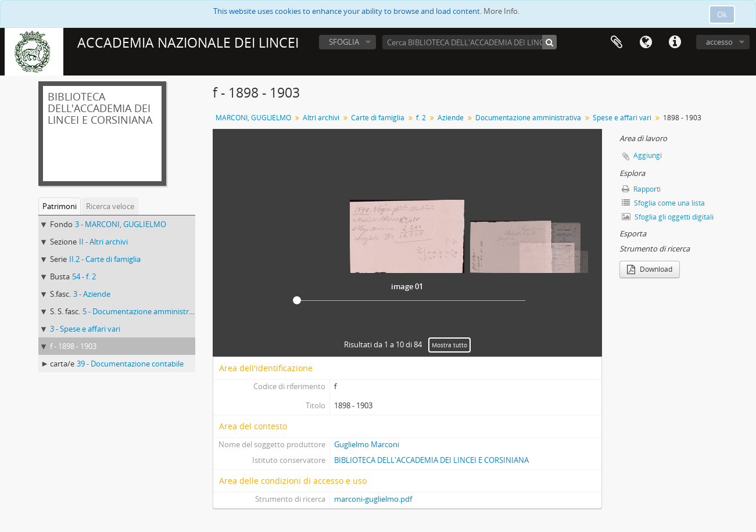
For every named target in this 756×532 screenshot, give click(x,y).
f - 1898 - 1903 (73, 346)
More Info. (501, 11)
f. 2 (421, 118)
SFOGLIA (344, 42)
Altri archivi (321, 118)
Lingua (646, 42)
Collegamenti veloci (675, 42)
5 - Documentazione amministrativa (144, 311)
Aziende (451, 118)
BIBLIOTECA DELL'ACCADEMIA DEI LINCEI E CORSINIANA (431, 460)
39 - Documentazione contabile (130, 364)
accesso (719, 42)
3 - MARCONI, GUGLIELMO (121, 224)
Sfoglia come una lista (663, 203)
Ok (722, 15)
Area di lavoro (617, 42)
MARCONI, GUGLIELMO (253, 118)
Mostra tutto (449, 345)
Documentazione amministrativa (528, 118)
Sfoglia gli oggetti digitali (668, 217)
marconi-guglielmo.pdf (373, 499)
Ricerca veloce (110, 206)
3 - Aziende (92, 294)
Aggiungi (648, 155)
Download (650, 269)
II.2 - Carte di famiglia (105, 259)
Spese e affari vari (622, 118)
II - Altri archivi (103, 242)
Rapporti (641, 189)
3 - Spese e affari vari (85, 329)
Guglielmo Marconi (367, 444)
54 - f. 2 (84, 276)
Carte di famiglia (378, 118)
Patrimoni (60, 206)
